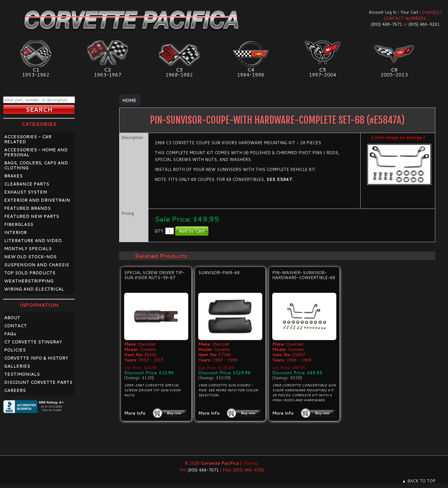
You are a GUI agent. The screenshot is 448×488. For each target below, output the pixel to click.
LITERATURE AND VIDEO (33, 241)
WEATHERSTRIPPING (29, 281)
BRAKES (13, 176)
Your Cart (409, 12)
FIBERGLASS (19, 224)
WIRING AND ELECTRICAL (34, 289)
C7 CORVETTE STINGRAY (33, 342)
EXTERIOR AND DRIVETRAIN (37, 200)
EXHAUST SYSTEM (26, 192)
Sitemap (251, 463)
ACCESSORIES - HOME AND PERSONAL (36, 152)
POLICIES (15, 350)
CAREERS (15, 390)
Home (129, 100)
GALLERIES (17, 366)
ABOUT (12, 318)
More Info (135, 413)
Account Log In (383, 12)
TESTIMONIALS (22, 374)
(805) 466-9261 (424, 24)
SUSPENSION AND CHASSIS (37, 265)
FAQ (10, 334)
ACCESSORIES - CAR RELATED (28, 139)
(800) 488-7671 (386, 24)
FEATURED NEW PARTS (32, 216)
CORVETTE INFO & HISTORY (36, 358)
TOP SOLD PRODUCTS (30, 273)
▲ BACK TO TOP (419, 481)
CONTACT (15, 326)
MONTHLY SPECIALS (28, 249)
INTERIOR (15, 232)
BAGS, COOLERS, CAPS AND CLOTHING (36, 165)
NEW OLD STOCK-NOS (30, 257)
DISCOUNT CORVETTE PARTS (38, 382)
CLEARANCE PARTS (27, 184)
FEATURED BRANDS (27, 208)
